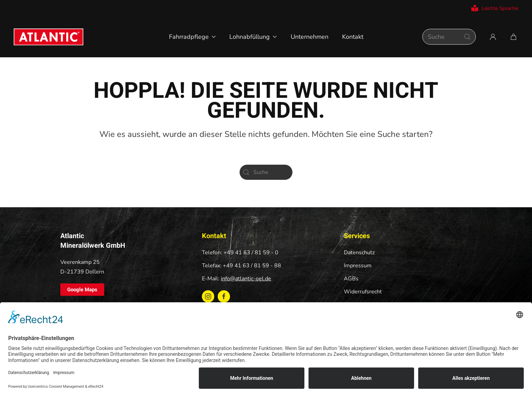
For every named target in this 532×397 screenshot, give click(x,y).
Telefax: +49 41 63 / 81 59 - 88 (241, 266)
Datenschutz (359, 253)
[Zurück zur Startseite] (49, 37)
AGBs (351, 279)
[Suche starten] (467, 37)
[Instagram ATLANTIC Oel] (208, 296)
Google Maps (82, 290)
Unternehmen (310, 37)
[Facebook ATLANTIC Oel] (224, 296)
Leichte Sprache (495, 8)
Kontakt (353, 37)
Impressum (358, 266)
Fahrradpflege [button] (192, 37)
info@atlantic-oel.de (246, 279)
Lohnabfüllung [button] (253, 37)
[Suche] (449, 37)
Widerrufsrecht (363, 292)
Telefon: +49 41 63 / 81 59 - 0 (240, 253)
